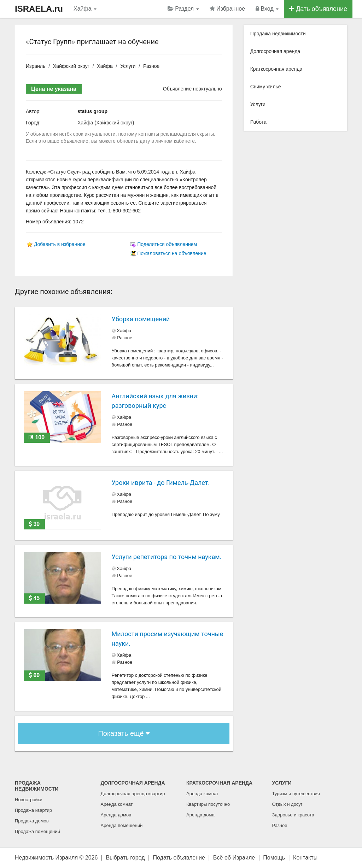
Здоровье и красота (293, 815)
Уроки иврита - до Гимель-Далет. (161, 483)
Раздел (183, 9)
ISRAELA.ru (39, 9)
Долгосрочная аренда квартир (133, 794)
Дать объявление (318, 9)
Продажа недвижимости (278, 34)
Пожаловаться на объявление (172, 253)
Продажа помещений (37, 831)
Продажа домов (32, 821)
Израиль (36, 66)
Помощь (274, 858)
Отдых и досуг (287, 804)
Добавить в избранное (60, 244)
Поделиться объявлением (167, 244)
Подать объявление (179, 858)
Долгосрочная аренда (275, 51)
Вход (267, 9)
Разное (151, 66)
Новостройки (29, 800)
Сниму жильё (266, 87)
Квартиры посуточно (208, 804)
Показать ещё (124, 733)
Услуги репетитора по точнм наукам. (167, 557)
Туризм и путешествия (296, 794)
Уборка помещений (141, 319)
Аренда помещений (122, 825)
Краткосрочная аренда (276, 69)
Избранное (227, 9)
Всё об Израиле (234, 858)
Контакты (305, 858)
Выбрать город (125, 858)
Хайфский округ (71, 66)
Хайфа (85, 9)
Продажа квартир (33, 810)
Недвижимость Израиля (46, 858)
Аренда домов (116, 815)
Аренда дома (200, 815)
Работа (258, 122)
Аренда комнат (117, 804)
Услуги (128, 66)
